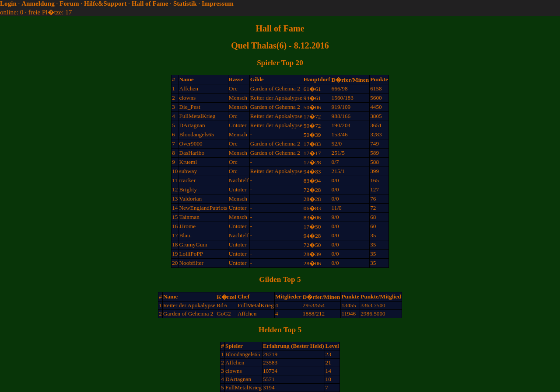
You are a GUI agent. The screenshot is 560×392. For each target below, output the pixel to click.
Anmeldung (38, 3)
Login (8, 3)
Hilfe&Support (105, 3)
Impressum (218, 3)
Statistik (185, 3)
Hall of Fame (150, 3)
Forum (69, 3)
